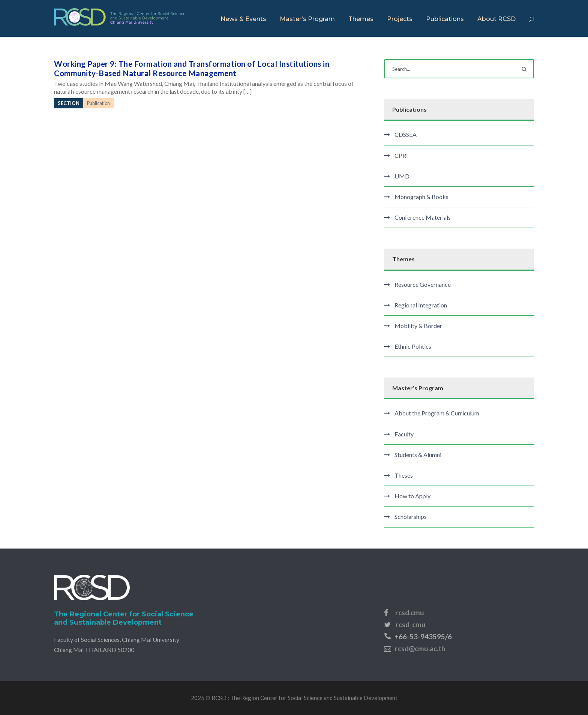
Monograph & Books (421, 197)
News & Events (243, 19)
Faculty (404, 434)
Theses (404, 475)
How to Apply (412, 496)
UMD (402, 176)
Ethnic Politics (413, 346)
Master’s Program (307, 19)
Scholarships (411, 516)
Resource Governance (423, 284)
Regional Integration (421, 305)
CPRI (401, 155)
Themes (361, 19)
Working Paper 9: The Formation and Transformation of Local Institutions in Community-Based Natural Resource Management (192, 68)
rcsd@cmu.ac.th (420, 648)
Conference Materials (423, 217)
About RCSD (496, 19)
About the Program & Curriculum (437, 413)
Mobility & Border (418, 326)
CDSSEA (406, 134)
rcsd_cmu (411, 624)
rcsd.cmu (410, 612)
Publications (445, 19)
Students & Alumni (418, 455)
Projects (400, 19)
